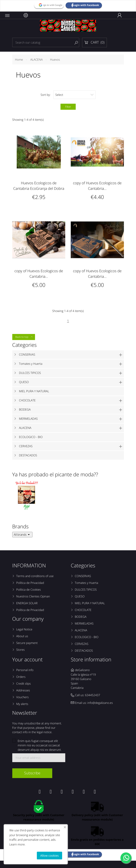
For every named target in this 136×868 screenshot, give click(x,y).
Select (74, 95)
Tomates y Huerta (31, 364)
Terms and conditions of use (35, 576)
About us (22, 636)
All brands (22, 535)
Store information (91, 660)
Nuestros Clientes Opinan (33, 596)
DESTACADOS (28, 455)
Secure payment (27, 643)
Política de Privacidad (30, 583)
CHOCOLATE (27, 400)
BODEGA (25, 409)
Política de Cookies (29, 590)
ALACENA (25, 428)
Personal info (25, 670)
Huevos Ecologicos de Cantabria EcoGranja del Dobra (39, 186)
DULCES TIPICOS (30, 373)
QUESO (24, 382)
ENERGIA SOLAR (27, 603)
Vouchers (23, 697)
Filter (68, 107)
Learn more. (17, 844)
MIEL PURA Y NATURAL (34, 391)
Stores (21, 650)
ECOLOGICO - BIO (31, 437)
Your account (27, 660)
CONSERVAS (27, 354)
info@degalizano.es (100, 703)
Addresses (23, 690)
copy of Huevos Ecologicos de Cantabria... (97, 186)
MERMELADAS (28, 419)
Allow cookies (49, 856)
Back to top (24, 337)
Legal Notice (24, 629)
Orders (21, 677)
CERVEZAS (26, 446)
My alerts (22, 704)
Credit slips (24, 684)
